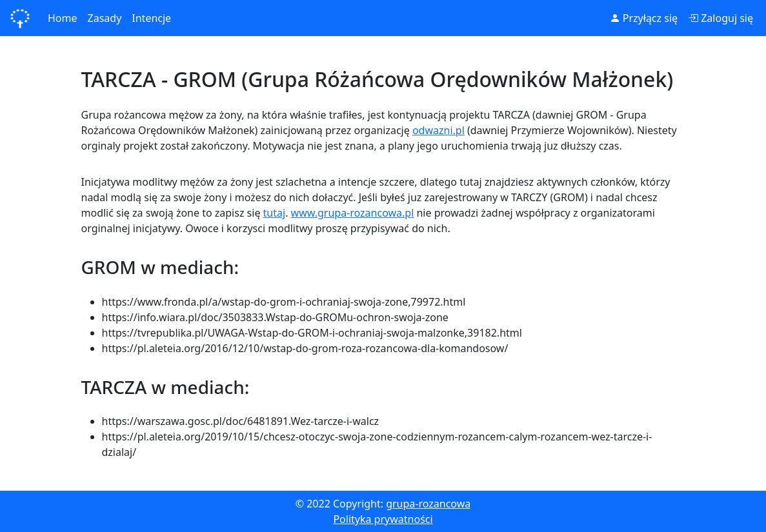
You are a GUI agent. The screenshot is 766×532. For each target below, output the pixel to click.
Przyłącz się (644, 18)
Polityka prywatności (383, 519)
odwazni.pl (438, 130)
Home (63, 18)
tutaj (275, 213)
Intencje (151, 18)
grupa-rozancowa (428, 504)
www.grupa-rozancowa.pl (353, 213)
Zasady (105, 18)
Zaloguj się (721, 18)
